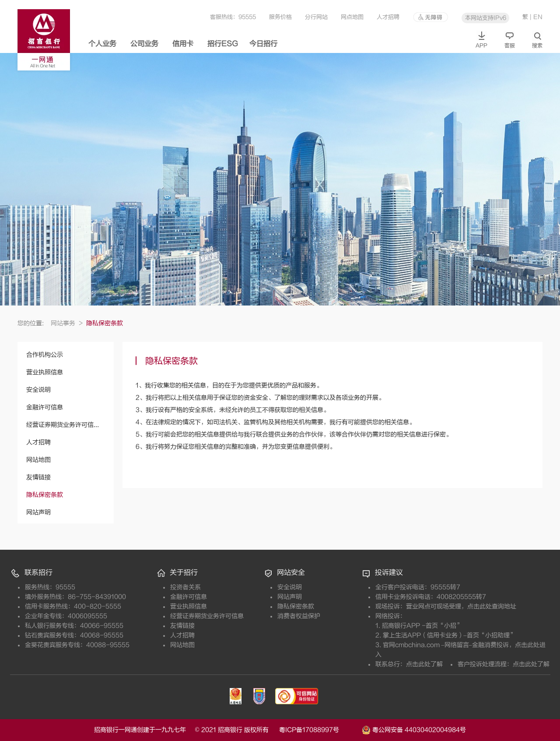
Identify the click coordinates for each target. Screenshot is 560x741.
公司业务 (144, 44)
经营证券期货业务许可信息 (207, 616)
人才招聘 (388, 17)
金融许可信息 (45, 407)
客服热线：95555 (233, 17)
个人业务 (102, 44)
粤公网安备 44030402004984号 (414, 729)
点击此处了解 (424, 664)
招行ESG (223, 44)
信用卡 (183, 44)
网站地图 (38, 460)
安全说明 (38, 390)
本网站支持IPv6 (486, 18)
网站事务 (67, 323)
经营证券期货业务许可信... (63, 425)
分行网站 (316, 17)
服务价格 (280, 17)
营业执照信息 (45, 372)
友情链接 (38, 477)
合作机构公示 (45, 355)
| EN (536, 17)
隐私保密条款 (45, 495)
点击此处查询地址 (492, 606)
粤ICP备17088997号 (320, 730)
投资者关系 (185, 587)
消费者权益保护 (299, 616)
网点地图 (352, 17)
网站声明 (38, 512)
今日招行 (263, 44)
